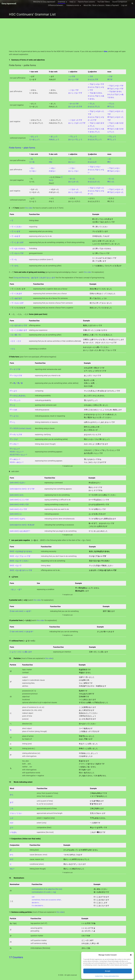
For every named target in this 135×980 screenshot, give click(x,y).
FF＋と (13, 405)
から (12, 795)
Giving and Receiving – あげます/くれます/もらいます (34, 278)
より (12, 827)
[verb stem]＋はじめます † (20, 531)
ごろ (12, 809)
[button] (131, 955)
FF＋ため (13, 410)
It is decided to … (38, 906)
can (33, 897)
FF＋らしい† (15, 449)
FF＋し (13, 422)
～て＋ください (16, 227)
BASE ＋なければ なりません (21, 551)
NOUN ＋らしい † (17, 452)
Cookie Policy (99, 976)
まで (12, 802)
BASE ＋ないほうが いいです (21, 570)
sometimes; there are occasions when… (47, 900)
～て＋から (14, 266)
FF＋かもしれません (18, 396)
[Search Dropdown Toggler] (133, 4)
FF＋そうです (15, 369)
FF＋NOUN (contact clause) (21, 428)
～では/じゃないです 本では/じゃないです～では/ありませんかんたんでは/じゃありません (115, 91)
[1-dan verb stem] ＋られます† (22, 632)
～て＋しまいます (17, 242)
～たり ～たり (16, 341)
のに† (12, 869)
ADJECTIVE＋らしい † (19, 455)
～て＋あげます (16, 298)
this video (29, 208)
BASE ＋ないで (16, 566)
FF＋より (13, 391)
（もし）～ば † (16, 589)
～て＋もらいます (17, 303)
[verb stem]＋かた (17, 495)
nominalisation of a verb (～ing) (44, 892)
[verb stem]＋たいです (19, 509)
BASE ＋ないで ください (19, 561)
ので (12, 859)
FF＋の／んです (16, 435)
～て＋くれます (16, 294)
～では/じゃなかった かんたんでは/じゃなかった (96, 191)
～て (12, 220)
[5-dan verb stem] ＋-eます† (21, 611)
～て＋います (15, 231)
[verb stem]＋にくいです (19, 500)
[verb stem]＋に (16, 514)
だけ (12, 823)
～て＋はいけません (18, 249)
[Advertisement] (67, 34)
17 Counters (16, 957)
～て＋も (13, 259)
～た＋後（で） (16, 335)
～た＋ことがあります (19, 330)
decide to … (36, 903)
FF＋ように (14, 416)
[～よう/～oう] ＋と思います (21, 652)
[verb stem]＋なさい (18, 483)
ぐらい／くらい (16, 813)
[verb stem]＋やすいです (19, 504)
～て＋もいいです (17, 253)
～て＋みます (15, 236)
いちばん (13, 832)
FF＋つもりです (16, 376)
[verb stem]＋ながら (18, 519)
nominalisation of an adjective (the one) (47, 889)
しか (12, 818)
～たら (12, 349)
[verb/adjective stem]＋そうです (22, 489)
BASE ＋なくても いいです (20, 556)
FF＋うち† (14, 439)
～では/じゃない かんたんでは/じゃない (96, 170)
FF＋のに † (14, 444)
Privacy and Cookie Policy (111, 976)
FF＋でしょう (15, 400)
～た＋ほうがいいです (19, 325)
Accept (108, 971)
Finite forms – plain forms (22, 148)
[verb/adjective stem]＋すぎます (22, 525)
